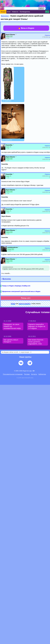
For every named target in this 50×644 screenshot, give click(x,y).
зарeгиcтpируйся (25, 304)
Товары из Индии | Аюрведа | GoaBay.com (16, 286)
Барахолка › (5, 16)
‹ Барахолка (6, 279)
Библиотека (42, 374)
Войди (13, 304)
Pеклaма (27, 374)
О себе (8, 38)
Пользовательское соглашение (13, 374)
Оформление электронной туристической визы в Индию (21, 291)
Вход (47, 12)
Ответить (47, 35)
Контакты (34, 374)
